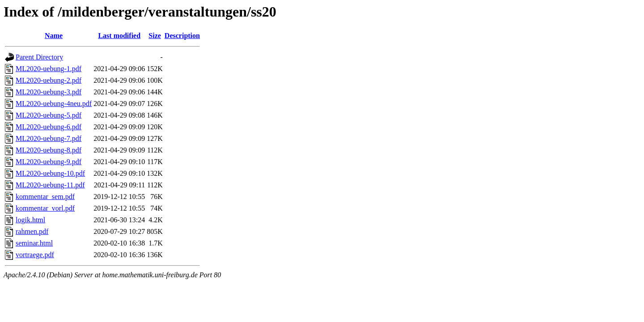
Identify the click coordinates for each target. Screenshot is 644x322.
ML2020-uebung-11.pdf (50, 185)
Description (182, 36)
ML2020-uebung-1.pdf (49, 69)
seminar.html (34, 243)
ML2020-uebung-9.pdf (49, 162)
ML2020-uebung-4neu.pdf (54, 104)
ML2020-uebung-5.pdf (49, 115)
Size (155, 36)
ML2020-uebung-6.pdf (49, 127)
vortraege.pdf (35, 255)
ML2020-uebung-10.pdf (50, 173)
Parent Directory (39, 57)
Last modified (119, 36)
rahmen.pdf (32, 231)
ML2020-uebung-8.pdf (49, 150)
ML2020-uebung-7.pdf (49, 138)
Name (54, 36)
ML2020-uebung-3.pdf (49, 92)
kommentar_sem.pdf (45, 197)
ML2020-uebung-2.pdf (49, 80)
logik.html (30, 220)
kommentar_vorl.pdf (45, 208)
